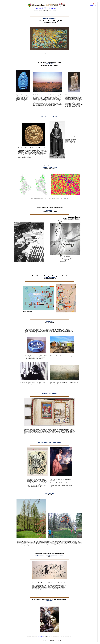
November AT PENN (41, 8)
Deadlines (53, 8)
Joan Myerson (41, 636)
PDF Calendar (93, 6)
